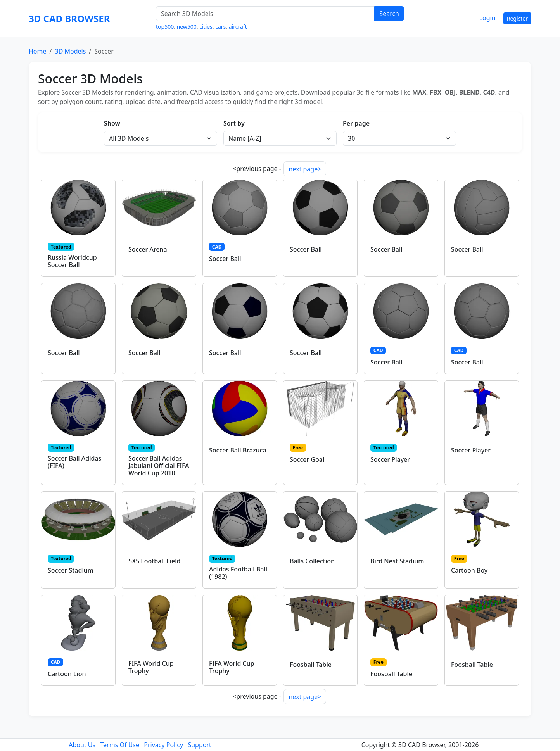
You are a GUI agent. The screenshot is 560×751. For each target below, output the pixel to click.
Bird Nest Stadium (397, 561)
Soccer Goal (307, 459)
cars (220, 27)
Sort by (234, 123)
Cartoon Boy (469, 570)
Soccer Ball (225, 259)
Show (112, 123)
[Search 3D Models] (265, 14)
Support (199, 745)
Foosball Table (311, 665)
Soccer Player (390, 459)
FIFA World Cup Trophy (151, 667)
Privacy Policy (163, 745)
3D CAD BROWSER (69, 18)
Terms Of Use (120, 745)
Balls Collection (312, 561)
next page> (305, 169)
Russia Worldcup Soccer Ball (72, 261)
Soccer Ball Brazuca (238, 450)
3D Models (70, 51)
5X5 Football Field (154, 561)
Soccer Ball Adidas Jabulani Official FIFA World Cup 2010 (159, 466)
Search (389, 14)
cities (206, 27)
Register (517, 18)
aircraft (238, 27)
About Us (82, 745)
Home (38, 51)
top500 (165, 27)
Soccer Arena (148, 249)
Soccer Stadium (71, 570)
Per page (356, 123)
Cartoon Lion (67, 674)
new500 (187, 27)
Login (487, 18)
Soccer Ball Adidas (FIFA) (74, 462)
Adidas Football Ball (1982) (238, 573)
